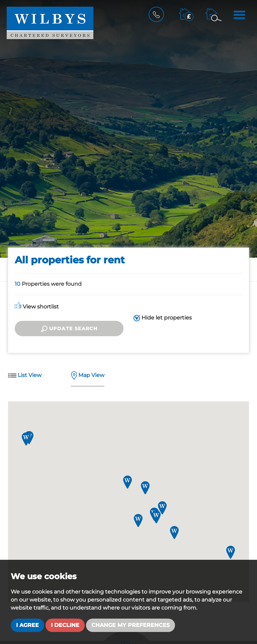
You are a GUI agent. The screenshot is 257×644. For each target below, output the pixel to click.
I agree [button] (27, 625)
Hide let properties (163, 318)
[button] (231, 552)
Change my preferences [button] (131, 625)
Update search (69, 329)
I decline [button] (65, 625)
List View (25, 376)
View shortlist (37, 307)
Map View (88, 376)
